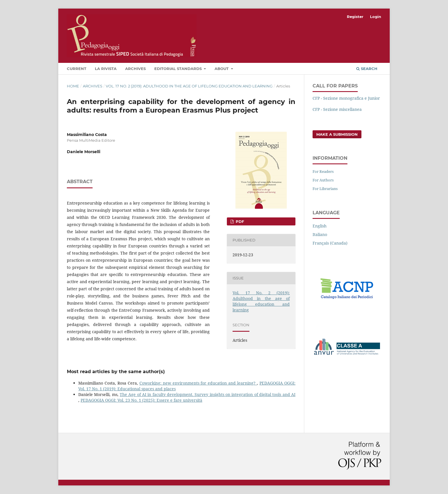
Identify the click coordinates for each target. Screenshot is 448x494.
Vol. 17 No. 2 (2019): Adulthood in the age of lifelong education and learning (189, 86)
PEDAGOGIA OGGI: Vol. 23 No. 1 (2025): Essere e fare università (141, 400)
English (320, 226)
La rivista (106, 69)
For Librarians (325, 189)
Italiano (320, 234)
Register (355, 17)
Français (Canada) (330, 243)
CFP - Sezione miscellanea (337, 109)
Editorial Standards (179, 69)
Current (77, 69)
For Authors (323, 180)
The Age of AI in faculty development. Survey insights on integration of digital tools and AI (208, 394)
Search (367, 69)
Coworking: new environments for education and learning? (198, 383)
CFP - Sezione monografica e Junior (346, 98)
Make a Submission (337, 134)
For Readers (323, 171)
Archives (135, 69)
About (222, 69)
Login (376, 17)
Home (73, 86)
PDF (239, 221)
